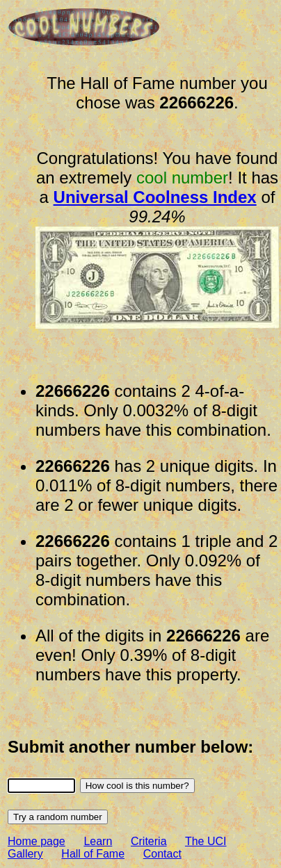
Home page (37, 841)
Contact (162, 854)
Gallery (25, 854)
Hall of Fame (93, 854)
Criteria (149, 841)
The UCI (206, 841)
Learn (98, 841)
